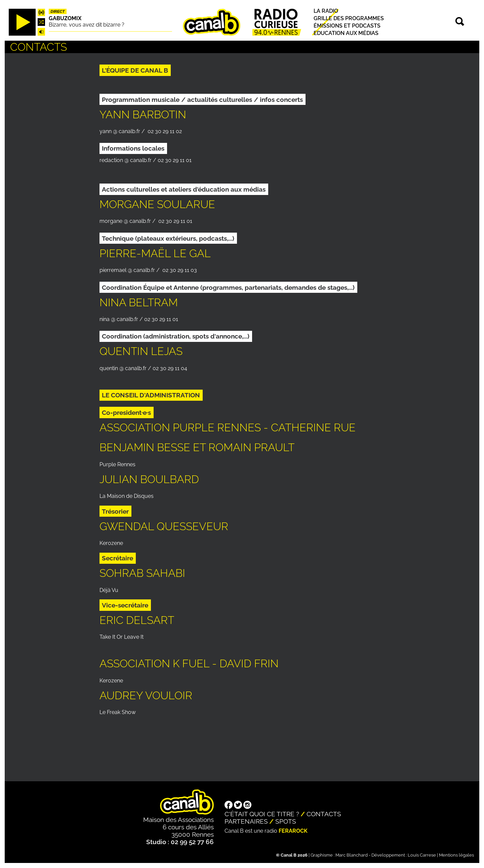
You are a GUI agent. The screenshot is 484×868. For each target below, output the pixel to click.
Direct (58, 11)
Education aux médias (346, 33)
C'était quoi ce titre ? (262, 814)
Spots (286, 821)
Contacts (324, 814)
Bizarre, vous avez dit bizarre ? (87, 25)
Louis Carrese (422, 855)
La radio (326, 11)
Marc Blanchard (352, 855)
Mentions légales (456, 855)
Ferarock (293, 831)
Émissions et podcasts (347, 26)
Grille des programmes (349, 18)
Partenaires (246, 821)
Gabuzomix (65, 18)
